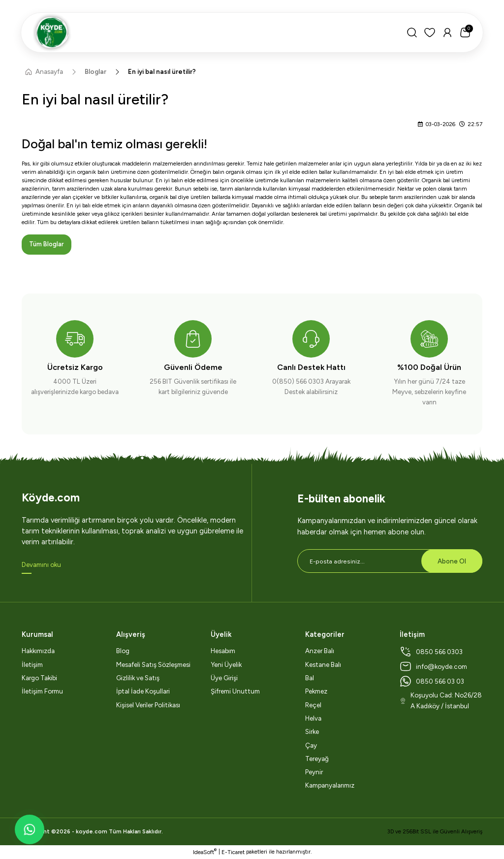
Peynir (314, 772)
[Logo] (214, 33)
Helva (313, 719)
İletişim (32, 664)
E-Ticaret (233, 852)
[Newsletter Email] (390, 562)
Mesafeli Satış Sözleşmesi (153, 664)
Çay (311, 745)
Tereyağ (317, 759)
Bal (310, 678)
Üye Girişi (224, 678)
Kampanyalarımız (330, 786)
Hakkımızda (38, 651)
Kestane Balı (323, 664)
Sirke (312, 732)
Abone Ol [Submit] (452, 561)
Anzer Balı (320, 651)
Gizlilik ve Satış (138, 678)
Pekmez (316, 692)
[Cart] (464, 33)
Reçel (313, 705)
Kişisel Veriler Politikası (148, 705)
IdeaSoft (205, 852)
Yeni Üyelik (226, 664)
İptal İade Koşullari (143, 692)
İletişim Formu (42, 692)
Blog (123, 651)
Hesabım (223, 651)
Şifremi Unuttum (235, 692)
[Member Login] (446, 33)
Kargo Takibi (39, 678)
